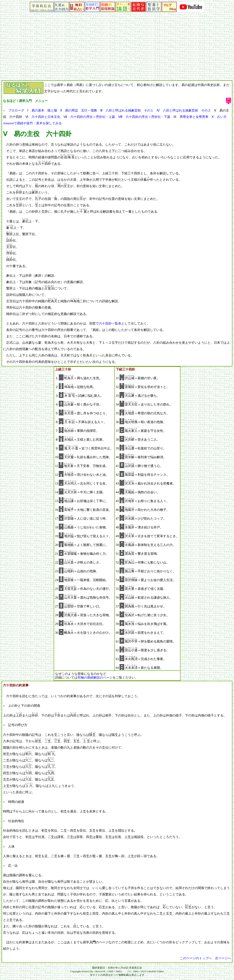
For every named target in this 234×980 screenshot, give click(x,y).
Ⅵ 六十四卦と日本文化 (43, 117)
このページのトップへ (196, 958)
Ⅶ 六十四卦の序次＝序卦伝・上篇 (89, 117)
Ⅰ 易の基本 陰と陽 (42, 110)
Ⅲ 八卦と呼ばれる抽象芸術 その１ (127, 110)
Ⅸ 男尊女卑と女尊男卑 (191, 117)
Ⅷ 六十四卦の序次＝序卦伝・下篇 (144, 117)
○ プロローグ (14, 110)
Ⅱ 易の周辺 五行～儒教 (79, 110)
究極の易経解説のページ (95, 678)
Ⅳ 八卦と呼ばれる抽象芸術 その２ (184, 110)
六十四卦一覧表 (110, 323)
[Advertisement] (117, 50)
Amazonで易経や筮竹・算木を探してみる (32, 123)
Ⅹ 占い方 (219, 117)
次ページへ (223, 958)
